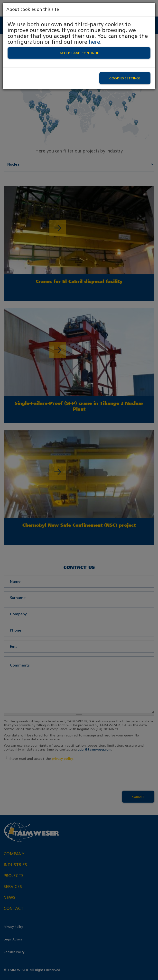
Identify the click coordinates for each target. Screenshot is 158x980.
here (94, 42)
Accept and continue (79, 53)
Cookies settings (125, 78)
